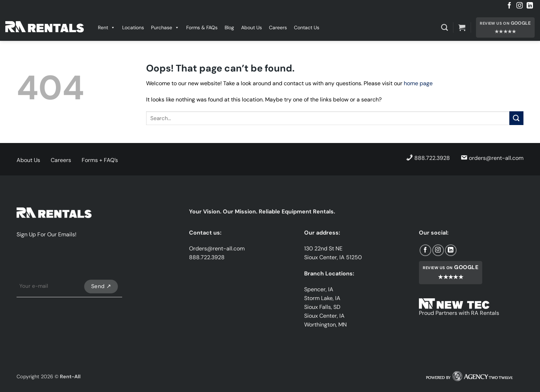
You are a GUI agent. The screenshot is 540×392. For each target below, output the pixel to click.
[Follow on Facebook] (509, 6)
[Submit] (516, 118)
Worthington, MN (325, 325)
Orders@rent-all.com (217, 248)
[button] (462, 27)
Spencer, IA (319, 289)
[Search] (444, 27)
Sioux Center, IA (324, 316)
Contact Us (307, 27)
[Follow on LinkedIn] (530, 6)
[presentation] (70, 260)
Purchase (165, 27)
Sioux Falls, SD (322, 307)
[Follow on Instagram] (520, 6)
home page (418, 83)
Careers (278, 27)
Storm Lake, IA (322, 298)
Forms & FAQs (202, 27)
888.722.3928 (428, 158)
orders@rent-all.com (492, 158)
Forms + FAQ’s (100, 160)
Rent (106, 27)
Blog (229, 27)
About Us (252, 27)
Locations (133, 27)
